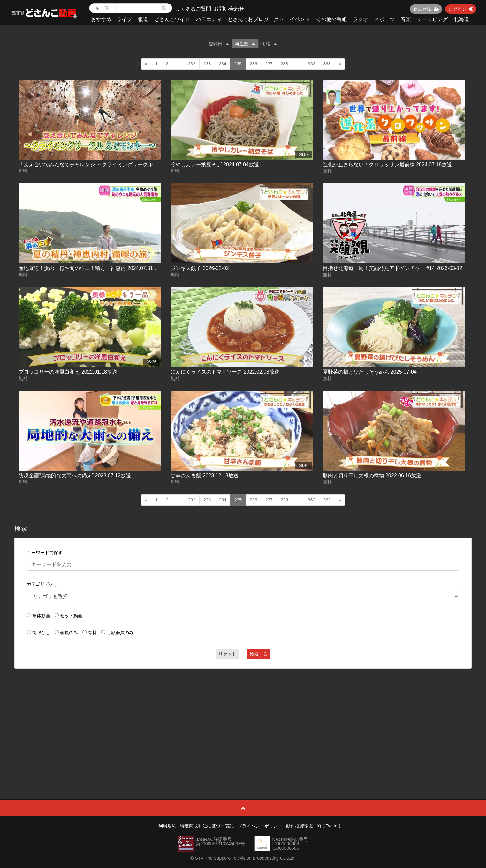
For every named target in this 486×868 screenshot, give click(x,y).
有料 (92, 633)
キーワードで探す (45, 553)
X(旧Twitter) (329, 826)
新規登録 (426, 9)
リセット (227, 654)
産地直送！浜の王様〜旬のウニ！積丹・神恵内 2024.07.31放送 (91, 268)
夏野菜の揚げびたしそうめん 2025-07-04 (370, 372)
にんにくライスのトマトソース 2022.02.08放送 (225, 372)
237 (269, 64)
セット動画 (71, 616)
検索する (259, 654)
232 (192, 64)
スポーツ (384, 19)
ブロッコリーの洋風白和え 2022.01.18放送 (68, 372)
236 (253, 64)
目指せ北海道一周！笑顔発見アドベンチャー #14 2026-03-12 (393, 268)
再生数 (245, 44)
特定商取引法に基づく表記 (207, 826)
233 (207, 64)
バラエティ (209, 19)
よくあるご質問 (193, 9)
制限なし (41, 633)
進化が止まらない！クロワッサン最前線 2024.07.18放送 (387, 164)
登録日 (219, 44)
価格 (269, 44)
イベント (300, 19)
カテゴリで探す (42, 584)
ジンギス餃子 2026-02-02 (200, 268)
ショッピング (432, 19)
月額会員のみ (120, 633)
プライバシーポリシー (260, 826)
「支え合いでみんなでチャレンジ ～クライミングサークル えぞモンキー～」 (107, 164)
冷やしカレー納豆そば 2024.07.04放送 (215, 164)
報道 (143, 19)
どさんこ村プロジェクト (256, 19)
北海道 (461, 19)
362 (311, 64)
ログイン (461, 9)
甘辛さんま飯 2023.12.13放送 (205, 475)
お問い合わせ (229, 9)
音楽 (406, 19)
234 (222, 64)
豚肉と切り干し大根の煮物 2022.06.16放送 (372, 475)
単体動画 (41, 616)
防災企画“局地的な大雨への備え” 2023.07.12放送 (75, 475)
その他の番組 (331, 19)
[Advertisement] (243, 720)
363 (327, 64)
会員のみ (69, 633)
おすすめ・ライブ (111, 19)
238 (284, 64)
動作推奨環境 (300, 826)
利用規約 (167, 826)
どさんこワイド (172, 19)
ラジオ (361, 19)
